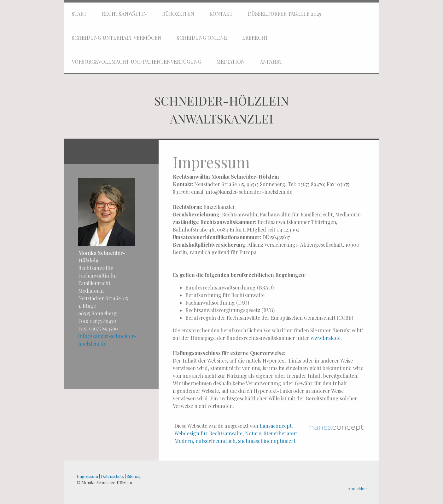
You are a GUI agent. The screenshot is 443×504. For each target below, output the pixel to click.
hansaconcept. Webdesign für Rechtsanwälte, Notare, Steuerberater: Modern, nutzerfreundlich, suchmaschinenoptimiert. (236, 433)
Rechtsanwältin (124, 14)
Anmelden (357, 488)
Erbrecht (255, 38)
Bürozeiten (178, 14)
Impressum (87, 476)
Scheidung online (202, 38)
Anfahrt (271, 62)
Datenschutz (112, 476)
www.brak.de (326, 338)
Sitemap (134, 476)
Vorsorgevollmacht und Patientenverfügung (136, 62)
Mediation (230, 62)
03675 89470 (103, 321)
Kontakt (221, 14)
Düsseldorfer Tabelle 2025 (285, 14)
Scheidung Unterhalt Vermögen (117, 38)
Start (79, 14)
